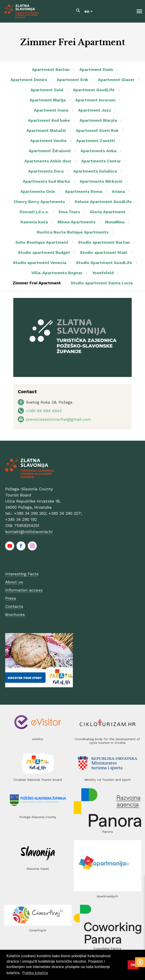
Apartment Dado (96, 69)
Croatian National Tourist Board (38, 780)
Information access (24, 590)
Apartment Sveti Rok (97, 130)
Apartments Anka (98, 151)
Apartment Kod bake (49, 120)
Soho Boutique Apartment (42, 242)
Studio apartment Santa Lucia (102, 283)
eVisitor (38, 739)
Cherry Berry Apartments (39, 202)
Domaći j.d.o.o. (34, 212)
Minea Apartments (76, 222)
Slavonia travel (38, 869)
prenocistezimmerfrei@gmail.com (58, 419)
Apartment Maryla (98, 120)
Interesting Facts (22, 574)
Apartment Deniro (29, 80)
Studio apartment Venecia (40, 263)
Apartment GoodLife (94, 90)
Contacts (14, 606)
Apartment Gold (47, 90)
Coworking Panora (107, 948)
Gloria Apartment (108, 212)
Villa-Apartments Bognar (57, 273)
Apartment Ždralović (50, 151)
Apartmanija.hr (107, 896)
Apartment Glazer (116, 80)
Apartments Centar (101, 161)
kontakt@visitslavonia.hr (29, 532)
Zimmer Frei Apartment (37, 283)
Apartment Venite (48, 141)
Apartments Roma (84, 191)
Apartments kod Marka (46, 181)
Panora (107, 832)
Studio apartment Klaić (104, 252)
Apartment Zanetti (96, 141)
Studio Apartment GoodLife (104, 263)
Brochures (15, 614)
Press (11, 598)
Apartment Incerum (95, 100)
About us (14, 582)
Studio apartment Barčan (104, 242)
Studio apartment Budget (44, 252)
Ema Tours (69, 212)
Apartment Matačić (46, 130)
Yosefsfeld (103, 273)
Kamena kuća (34, 222)
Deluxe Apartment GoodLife (103, 202)
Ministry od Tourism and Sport (107, 780)
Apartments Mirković (101, 181)
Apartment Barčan (51, 69)
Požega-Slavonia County (38, 817)
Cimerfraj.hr (38, 930)
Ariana (118, 191)
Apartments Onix (38, 191)
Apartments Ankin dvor (48, 161)
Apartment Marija (48, 100)
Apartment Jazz (94, 110)
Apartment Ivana (51, 110)
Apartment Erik (72, 80)
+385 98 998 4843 (44, 411)
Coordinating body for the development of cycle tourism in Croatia (107, 741)
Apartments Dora (46, 171)
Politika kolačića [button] (35, 973)
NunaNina (115, 222)
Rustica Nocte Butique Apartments (73, 232)
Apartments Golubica (95, 171)
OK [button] (133, 965)
